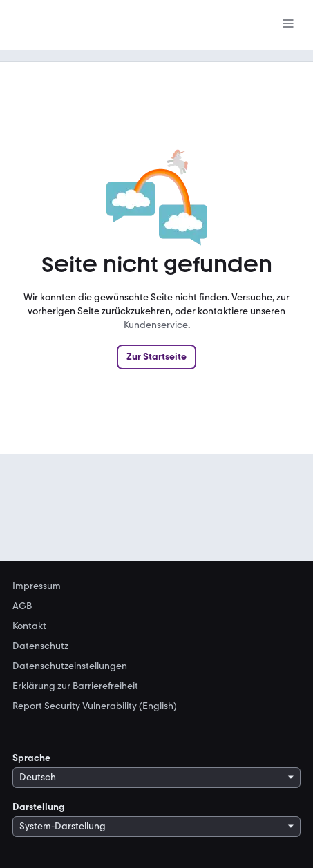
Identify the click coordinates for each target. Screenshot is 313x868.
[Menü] (288, 25)
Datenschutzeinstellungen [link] (70, 666)
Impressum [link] (37, 586)
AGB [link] (22, 606)
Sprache (31, 758)
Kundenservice (156, 325)
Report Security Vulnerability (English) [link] (95, 706)
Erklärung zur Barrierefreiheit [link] (75, 686)
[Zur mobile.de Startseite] (116, 25)
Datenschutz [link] (40, 646)
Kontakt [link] (29, 626)
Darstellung (39, 807)
